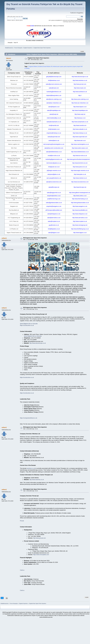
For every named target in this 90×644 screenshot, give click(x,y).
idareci (8, 58)
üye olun (21, 16)
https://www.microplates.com (41, 555)
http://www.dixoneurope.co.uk (38, 343)
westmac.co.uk (31, 468)
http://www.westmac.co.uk (37, 480)
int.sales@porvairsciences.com (40, 553)
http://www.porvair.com (39, 538)
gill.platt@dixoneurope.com (36, 341)
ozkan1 (4, 238)
